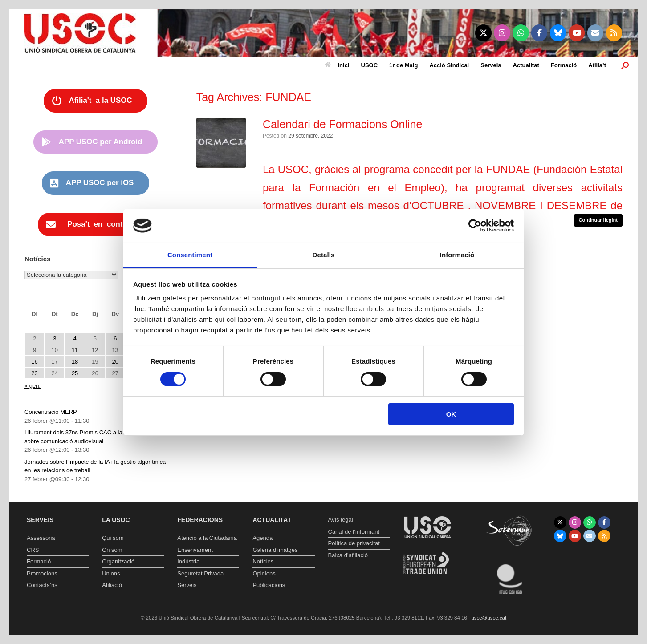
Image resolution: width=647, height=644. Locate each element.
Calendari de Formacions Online (343, 124)
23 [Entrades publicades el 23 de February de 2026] (34, 373)
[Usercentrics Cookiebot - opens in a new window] (475, 226)
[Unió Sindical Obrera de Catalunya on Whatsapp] (521, 33)
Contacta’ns (42, 585)
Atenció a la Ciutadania (207, 538)
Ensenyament (195, 550)
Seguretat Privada (200, 573)
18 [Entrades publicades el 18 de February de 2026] (75, 362)
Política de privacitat (354, 543)
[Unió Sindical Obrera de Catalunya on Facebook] (539, 33)
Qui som (113, 538)
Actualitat (526, 65)
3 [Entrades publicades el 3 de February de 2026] (55, 338)
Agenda (262, 538)
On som (112, 550)
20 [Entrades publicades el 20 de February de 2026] (115, 362)
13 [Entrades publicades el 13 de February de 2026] (115, 350)
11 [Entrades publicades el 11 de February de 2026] (75, 350)
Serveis (491, 65)
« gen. (33, 386)
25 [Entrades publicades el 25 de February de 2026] (75, 373)
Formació (564, 65)
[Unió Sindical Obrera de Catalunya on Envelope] (596, 33)
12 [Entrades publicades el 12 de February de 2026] (95, 350)
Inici (337, 65)
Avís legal (341, 520)
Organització (118, 561)
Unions (111, 573)
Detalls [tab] (324, 255)
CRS (33, 550)
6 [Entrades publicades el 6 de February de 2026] (115, 338)
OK (451, 414)
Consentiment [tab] (190, 255)
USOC (370, 65)
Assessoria (41, 538)
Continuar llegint (598, 220)
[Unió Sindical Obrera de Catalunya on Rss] (614, 33)
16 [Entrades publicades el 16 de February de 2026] (34, 362)
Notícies (263, 561)
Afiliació (112, 585)
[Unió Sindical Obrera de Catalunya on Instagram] (502, 33)
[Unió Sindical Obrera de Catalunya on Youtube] (577, 33)
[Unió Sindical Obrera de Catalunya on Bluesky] (558, 33)
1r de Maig (403, 65)
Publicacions (269, 585)
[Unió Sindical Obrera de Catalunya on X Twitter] (483, 33)
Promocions (42, 573)
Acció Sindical (449, 65)
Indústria (188, 561)
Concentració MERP (51, 412)
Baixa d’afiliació (348, 555)
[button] (625, 65)
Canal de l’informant (354, 532)
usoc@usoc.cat (489, 618)
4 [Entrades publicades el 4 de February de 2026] (75, 338)
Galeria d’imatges (275, 550)
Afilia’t (597, 65)
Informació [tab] (457, 255)
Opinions (264, 573)
